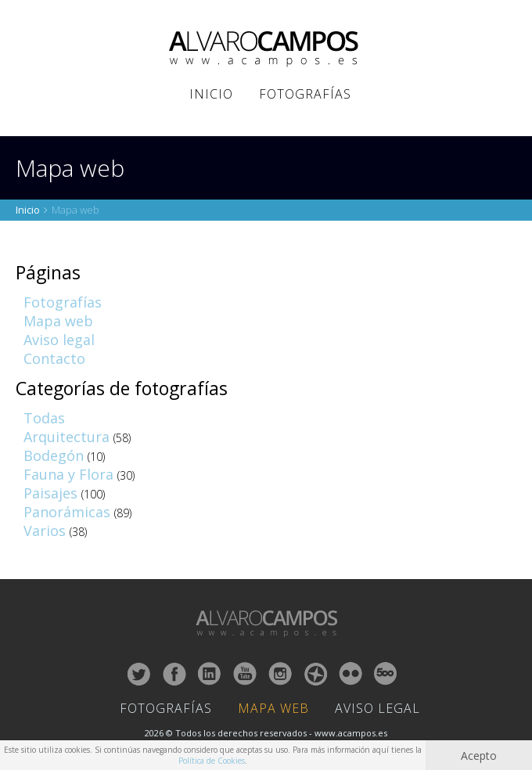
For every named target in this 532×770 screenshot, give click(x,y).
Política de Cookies (212, 761)
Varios (45, 531)
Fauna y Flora (68, 474)
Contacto (54, 358)
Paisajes (50, 493)
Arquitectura (66, 437)
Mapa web (58, 321)
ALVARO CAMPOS (266, 49)
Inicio (211, 94)
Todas (44, 418)
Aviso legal (59, 340)
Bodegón (54, 455)
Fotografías (305, 94)
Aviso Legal (377, 708)
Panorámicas (67, 512)
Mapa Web (273, 708)
